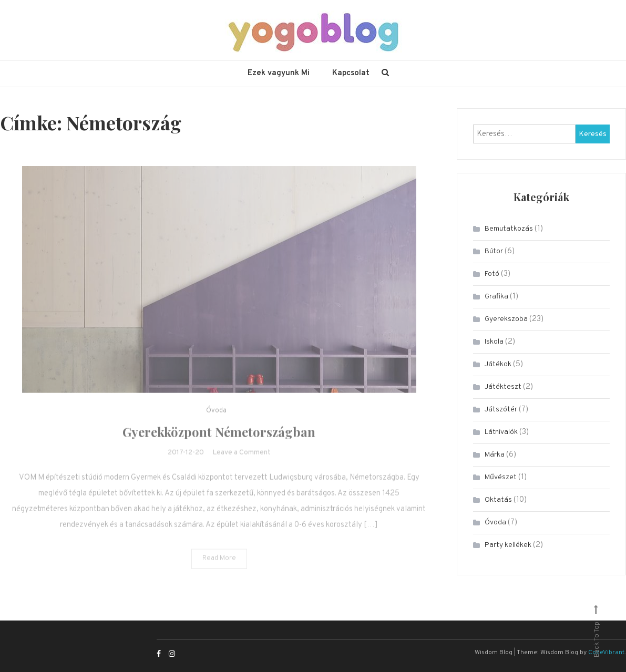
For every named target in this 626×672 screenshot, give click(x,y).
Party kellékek (508, 545)
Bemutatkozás (509, 229)
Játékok (498, 364)
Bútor (494, 251)
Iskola (494, 342)
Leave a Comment (242, 467)
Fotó (492, 274)
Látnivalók (501, 432)
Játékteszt (503, 387)
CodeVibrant (606, 653)
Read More (219, 573)
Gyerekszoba (506, 319)
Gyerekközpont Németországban (219, 446)
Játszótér (501, 410)
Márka (495, 455)
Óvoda (216, 425)
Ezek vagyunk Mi (279, 73)
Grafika (496, 297)
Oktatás (498, 500)
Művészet (501, 477)
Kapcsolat (351, 73)
